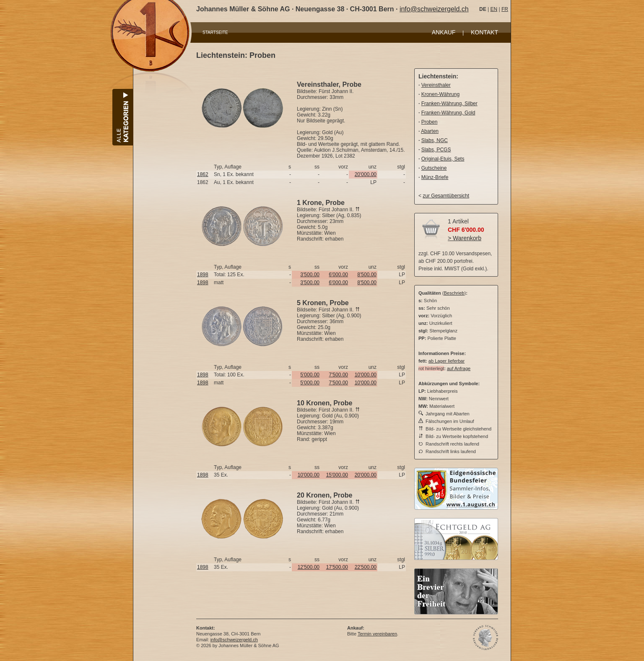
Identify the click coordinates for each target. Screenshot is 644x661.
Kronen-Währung (440, 94)
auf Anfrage (459, 368)
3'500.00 (310, 275)
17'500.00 (337, 567)
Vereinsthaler (436, 85)
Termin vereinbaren (377, 634)
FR (505, 9)
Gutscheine (434, 168)
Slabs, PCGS (436, 150)
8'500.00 (367, 275)
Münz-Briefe (435, 177)
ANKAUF (444, 32)
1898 (203, 275)
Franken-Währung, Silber (449, 104)
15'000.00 (337, 475)
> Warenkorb (465, 238)
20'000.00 (366, 174)
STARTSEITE (215, 32)
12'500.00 (309, 567)
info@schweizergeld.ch (434, 9)
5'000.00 (310, 375)
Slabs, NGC (435, 140)
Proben (430, 122)
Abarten (430, 131)
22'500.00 (366, 567)
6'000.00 (338, 275)
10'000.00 (366, 375)
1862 (203, 174)
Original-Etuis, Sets (443, 159)
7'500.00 (338, 375)
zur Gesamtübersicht (446, 196)
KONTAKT (484, 32)
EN (494, 9)
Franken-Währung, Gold (448, 113)
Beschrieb (454, 293)
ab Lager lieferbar (447, 361)
